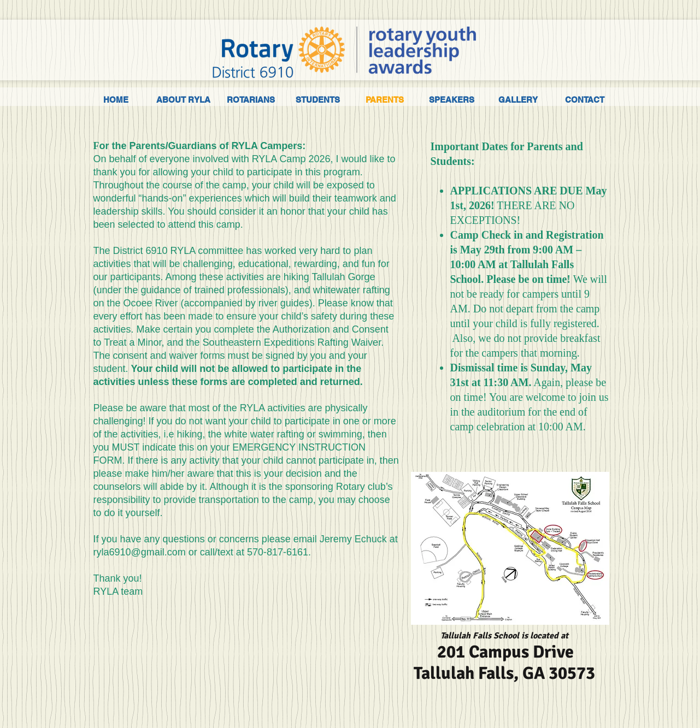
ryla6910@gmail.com (140, 552)
